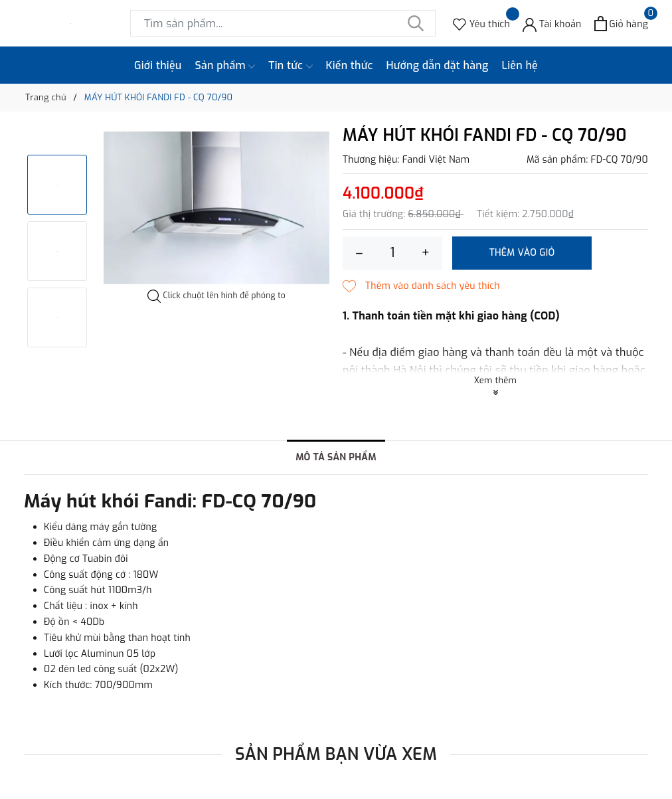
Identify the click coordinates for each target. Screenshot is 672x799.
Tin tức (290, 66)
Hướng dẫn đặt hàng (438, 65)
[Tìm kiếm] (416, 23)
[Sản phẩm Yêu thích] (481, 24)
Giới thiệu (158, 65)
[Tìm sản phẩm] (283, 23)
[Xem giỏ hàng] (621, 24)
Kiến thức (350, 65)
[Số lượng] (392, 253)
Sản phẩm (225, 66)
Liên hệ (520, 65)
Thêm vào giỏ (522, 253)
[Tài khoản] (552, 24)
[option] (216, 208)
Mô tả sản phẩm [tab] (336, 457)
